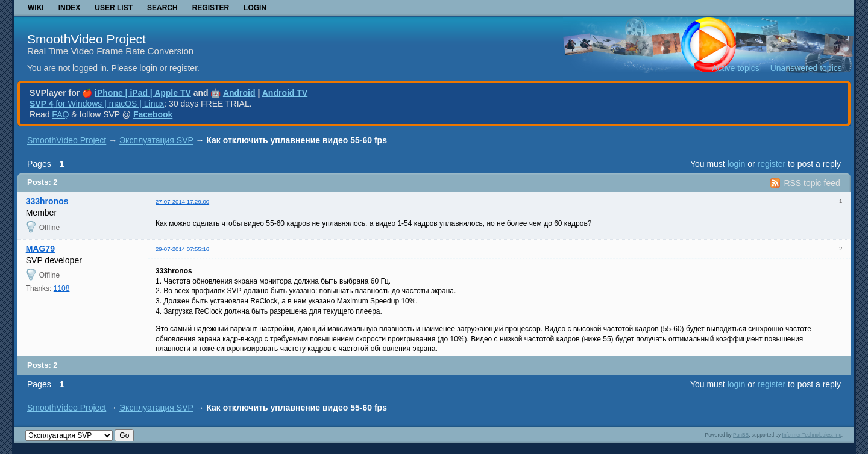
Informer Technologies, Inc (812, 435)
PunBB (741, 435)
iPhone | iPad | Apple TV (143, 93)
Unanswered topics (806, 68)
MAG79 (40, 249)
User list (114, 8)
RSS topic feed (812, 183)
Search (162, 8)
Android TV (285, 93)
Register (211, 8)
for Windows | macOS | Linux (97, 104)
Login (255, 8)
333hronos (47, 201)
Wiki (36, 8)
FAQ (60, 114)
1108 (62, 288)
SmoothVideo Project (86, 39)
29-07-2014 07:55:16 (182, 249)
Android (239, 93)
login (737, 164)
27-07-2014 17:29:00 (182, 201)
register (771, 164)
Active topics (736, 68)
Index (70, 8)
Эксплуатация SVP (156, 140)
